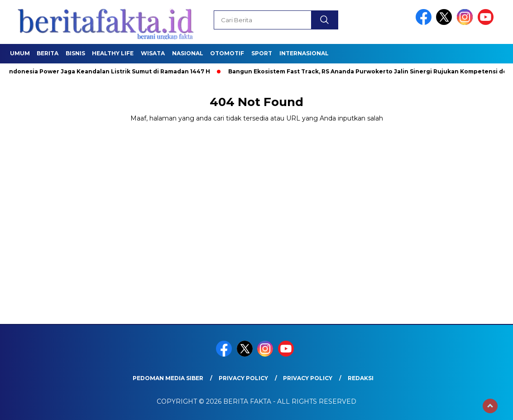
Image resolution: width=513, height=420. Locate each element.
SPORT (262, 53)
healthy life (113, 53)
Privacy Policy (243, 378)
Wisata (153, 53)
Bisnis (75, 53)
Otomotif (227, 53)
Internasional (304, 53)
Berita (48, 53)
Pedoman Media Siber (168, 378)
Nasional (188, 53)
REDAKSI (361, 378)
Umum (20, 53)
